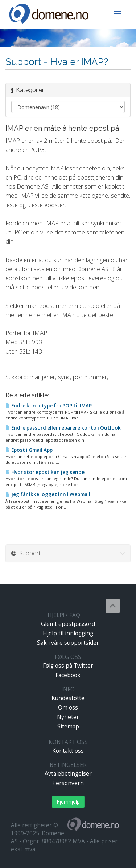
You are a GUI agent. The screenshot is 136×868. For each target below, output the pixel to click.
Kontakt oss (68, 751)
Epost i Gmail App (29, 450)
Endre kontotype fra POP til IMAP (49, 406)
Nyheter (68, 717)
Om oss (68, 708)
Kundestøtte (68, 698)
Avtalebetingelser (68, 774)
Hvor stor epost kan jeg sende (45, 472)
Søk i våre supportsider (68, 643)
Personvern (68, 783)
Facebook (68, 675)
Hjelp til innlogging (68, 633)
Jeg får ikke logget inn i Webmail (48, 494)
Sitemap (68, 726)
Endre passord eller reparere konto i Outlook (63, 428)
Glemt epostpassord (68, 624)
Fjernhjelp (68, 802)
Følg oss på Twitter (68, 666)
